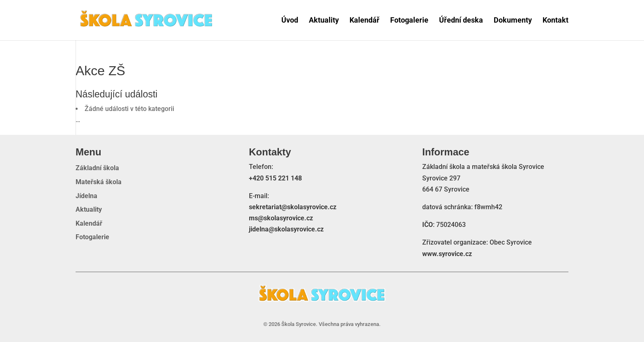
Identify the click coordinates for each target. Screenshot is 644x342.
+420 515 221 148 (275, 178)
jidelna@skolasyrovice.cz (286, 229)
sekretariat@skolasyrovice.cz (293, 207)
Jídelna (86, 196)
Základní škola (97, 168)
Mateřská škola (99, 182)
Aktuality (324, 20)
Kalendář (365, 20)
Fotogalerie (409, 20)
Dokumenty (513, 20)
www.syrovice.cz (447, 254)
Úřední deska (461, 20)
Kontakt (555, 20)
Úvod (290, 20)
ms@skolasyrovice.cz (281, 218)
